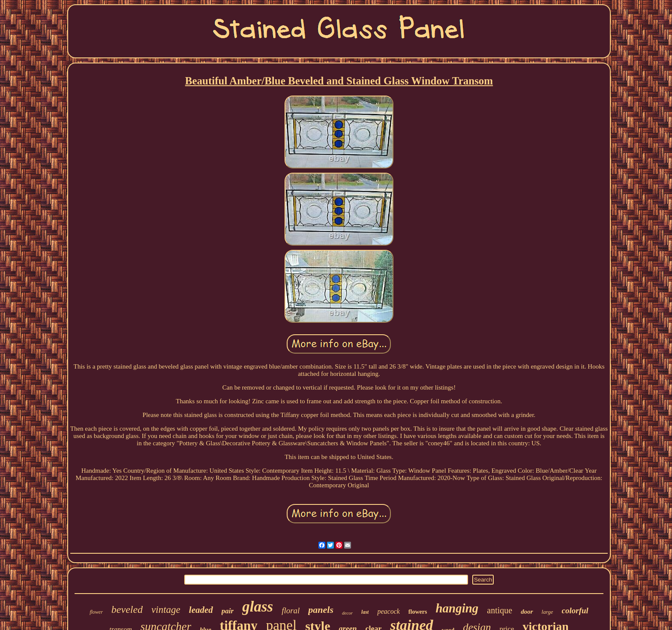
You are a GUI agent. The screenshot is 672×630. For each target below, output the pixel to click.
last (365, 612)
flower (96, 612)
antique (499, 610)
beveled (127, 609)
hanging (457, 608)
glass (258, 607)
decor (347, 613)
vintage (166, 610)
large (547, 612)
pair (228, 611)
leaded (201, 610)
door (527, 612)
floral (291, 610)
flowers (418, 612)
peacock (388, 611)
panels (321, 610)
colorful (575, 610)
